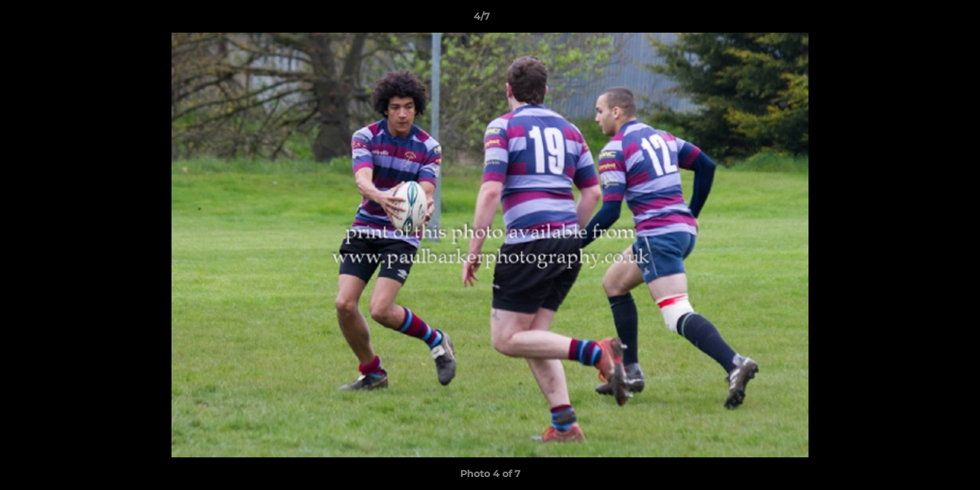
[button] (923, 20)
